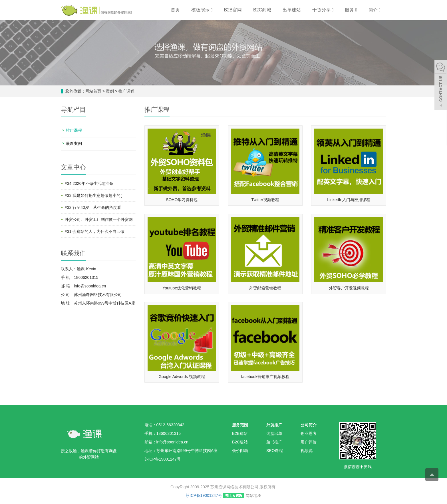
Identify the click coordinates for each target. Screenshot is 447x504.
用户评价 (309, 442)
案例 (110, 91)
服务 (351, 10)
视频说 (307, 451)
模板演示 (202, 10)
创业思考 (309, 433)
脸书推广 (274, 442)
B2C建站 (240, 442)
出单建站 (292, 10)
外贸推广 (274, 425)
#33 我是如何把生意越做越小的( (93, 195)
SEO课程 (275, 451)
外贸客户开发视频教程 (349, 288)
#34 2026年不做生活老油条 (89, 183)
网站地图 (253, 495)
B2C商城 (262, 10)
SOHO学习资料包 (182, 200)
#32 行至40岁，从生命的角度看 (93, 207)
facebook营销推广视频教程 (265, 377)
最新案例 (74, 143)
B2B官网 (233, 10)
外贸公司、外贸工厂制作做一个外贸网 (99, 219)
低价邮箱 (240, 451)
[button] (212, 10)
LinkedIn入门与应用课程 (349, 200)
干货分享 (323, 10)
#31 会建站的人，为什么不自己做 (95, 231)
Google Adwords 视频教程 (182, 377)
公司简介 (309, 425)
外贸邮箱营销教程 (265, 288)
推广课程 (126, 91)
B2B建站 (240, 433)
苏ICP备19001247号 (204, 495)
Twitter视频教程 (265, 200)
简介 (374, 10)
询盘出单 (274, 433)
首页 (175, 10)
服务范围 (240, 425)
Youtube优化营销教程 (182, 288)
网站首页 (93, 91)
